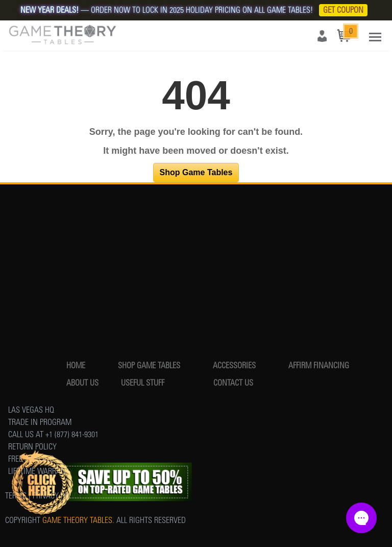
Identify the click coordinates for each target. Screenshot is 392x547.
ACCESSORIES (234, 365)
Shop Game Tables (196, 172)
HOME (76, 365)
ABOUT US (82, 383)
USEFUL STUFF (143, 383)
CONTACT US (233, 383)
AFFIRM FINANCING (319, 365)
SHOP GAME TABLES (149, 365)
